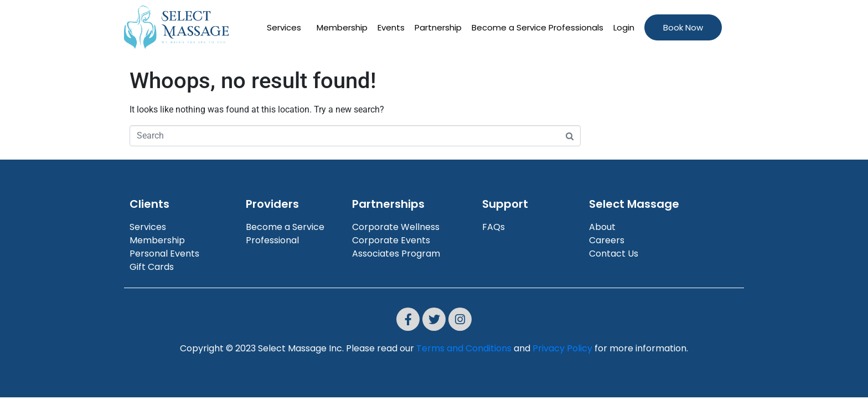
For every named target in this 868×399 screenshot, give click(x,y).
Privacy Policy (562, 348)
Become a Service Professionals (538, 27)
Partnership (438, 27)
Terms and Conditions (464, 348)
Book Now (683, 27)
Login (624, 27)
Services (284, 27)
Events (391, 27)
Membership (342, 27)
